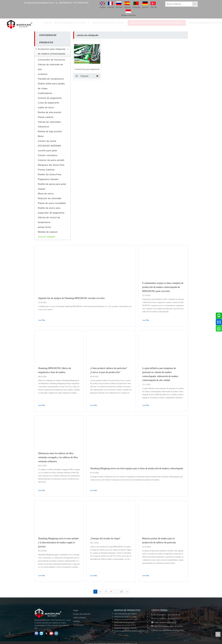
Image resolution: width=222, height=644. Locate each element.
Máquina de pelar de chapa (125, 617)
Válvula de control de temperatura (49, 220)
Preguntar (81, 76)
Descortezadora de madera (125, 614)
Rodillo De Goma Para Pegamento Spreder (50, 177)
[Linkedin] (41, 633)
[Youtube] (51, 633)
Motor (41, 136)
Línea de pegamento (49, 103)
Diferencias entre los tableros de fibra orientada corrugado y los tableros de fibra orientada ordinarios (58, 457)
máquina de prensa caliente (126, 628)
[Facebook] (36, 633)
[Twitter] (46, 633)
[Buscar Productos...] (179, 4)
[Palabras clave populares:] (195, 4)
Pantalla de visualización (51, 79)
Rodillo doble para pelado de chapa (51, 86)
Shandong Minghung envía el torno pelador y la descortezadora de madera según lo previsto (58, 542)
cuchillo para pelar (48, 151)
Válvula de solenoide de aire (50, 67)
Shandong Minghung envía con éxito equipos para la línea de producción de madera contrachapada (137, 468)
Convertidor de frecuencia (51, 60)
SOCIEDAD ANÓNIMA (49, 146)
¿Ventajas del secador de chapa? (105, 538)
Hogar (76, 610)
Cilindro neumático (48, 155)
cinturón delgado (47, 237)
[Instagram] (56, 633)
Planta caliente (46, 117)
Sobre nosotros (79, 618)
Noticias (77, 621)
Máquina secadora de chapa (126, 619)
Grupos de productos (82, 614)
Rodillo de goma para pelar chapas (52, 187)
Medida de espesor (48, 232)
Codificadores (45, 93)
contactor (43, 74)
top (218, 634)
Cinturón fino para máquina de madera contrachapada (87, 69)
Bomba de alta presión (50, 112)
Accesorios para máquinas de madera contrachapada (52, 51)
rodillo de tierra (46, 108)
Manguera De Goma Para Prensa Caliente (51, 167)
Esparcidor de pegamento (125, 622)
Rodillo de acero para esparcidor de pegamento (51, 210)
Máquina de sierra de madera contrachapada (132, 631)
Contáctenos (78, 625)
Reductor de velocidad (50, 198)
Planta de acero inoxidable (52, 203)
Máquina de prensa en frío (125, 625)
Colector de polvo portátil (51, 160)
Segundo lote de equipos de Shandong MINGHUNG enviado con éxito (71, 298)
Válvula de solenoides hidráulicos (49, 124)
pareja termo (45, 227)
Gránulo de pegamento (50, 98)
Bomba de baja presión (50, 131)
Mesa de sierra (46, 194)
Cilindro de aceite (47, 141)
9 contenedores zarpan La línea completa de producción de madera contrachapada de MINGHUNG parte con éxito (163, 287)
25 (121, 592)
